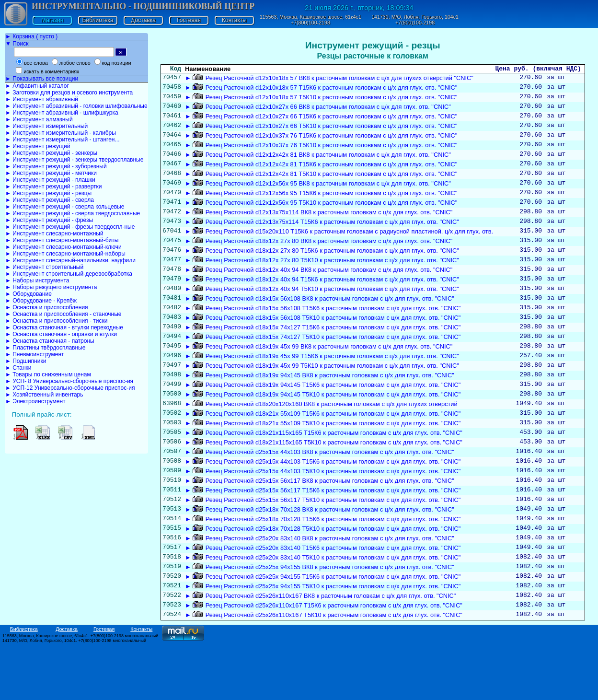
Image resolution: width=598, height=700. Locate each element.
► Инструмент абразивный (42, 99)
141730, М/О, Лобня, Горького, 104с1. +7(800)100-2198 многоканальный (74, 697)
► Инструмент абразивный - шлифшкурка (62, 113)
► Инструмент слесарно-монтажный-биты (62, 240)
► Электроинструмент (35, 401)
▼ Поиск (17, 44)
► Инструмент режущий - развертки (54, 187)
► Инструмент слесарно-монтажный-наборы (65, 254)
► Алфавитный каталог (37, 86)
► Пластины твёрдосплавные (45, 348)
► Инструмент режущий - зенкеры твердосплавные (74, 160)
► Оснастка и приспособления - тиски (56, 321)
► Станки (18, 368)
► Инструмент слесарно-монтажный (54, 233)
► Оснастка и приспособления (47, 307)
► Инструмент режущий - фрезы (49, 220)
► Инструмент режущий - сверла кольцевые (65, 207)
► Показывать (42, 79)
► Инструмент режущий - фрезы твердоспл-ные (70, 227)
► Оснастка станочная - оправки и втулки (61, 334)
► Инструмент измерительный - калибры (61, 133)
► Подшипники (26, 361)
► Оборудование (29, 294)
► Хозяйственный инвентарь (44, 395)
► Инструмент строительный (44, 267)
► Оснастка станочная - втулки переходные (64, 327)
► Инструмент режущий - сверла (50, 200)
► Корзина (31, 36)
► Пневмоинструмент (35, 354)
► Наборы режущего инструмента (51, 287)
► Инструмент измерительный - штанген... (62, 140)
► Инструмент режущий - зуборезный (56, 166)
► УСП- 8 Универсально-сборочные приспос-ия (69, 381)
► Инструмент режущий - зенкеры (51, 153)
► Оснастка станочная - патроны (50, 341)
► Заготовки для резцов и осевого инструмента (69, 93)
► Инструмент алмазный (39, 119)
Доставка (143, 20)
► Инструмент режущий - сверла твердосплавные (73, 213)
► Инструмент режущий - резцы (48, 193)
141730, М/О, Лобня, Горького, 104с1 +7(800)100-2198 (415, 20)
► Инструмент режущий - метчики (51, 173)
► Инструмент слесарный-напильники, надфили (70, 260)
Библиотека (98, 20)
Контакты (234, 20)
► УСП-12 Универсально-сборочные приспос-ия (70, 388)
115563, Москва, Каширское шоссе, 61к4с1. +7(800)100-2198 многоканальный (80, 692)
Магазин (52, 20)
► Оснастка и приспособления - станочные (63, 314)
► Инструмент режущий (38, 146)
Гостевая (189, 20)
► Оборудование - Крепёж (41, 301)
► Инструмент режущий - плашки (50, 180)
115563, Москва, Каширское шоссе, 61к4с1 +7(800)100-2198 (310, 20)
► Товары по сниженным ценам (48, 374)
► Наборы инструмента (37, 280)
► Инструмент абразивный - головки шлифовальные (76, 106)
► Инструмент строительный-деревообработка (69, 274)
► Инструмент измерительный (46, 126)
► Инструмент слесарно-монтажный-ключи (63, 247)
